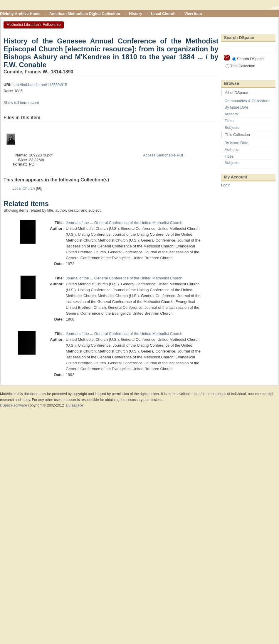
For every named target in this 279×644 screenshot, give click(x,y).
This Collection (240, 66)
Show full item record (21, 103)
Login (274, 7)
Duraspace (74, 405)
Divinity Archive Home (20, 14)
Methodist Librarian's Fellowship (34, 25)
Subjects (232, 128)
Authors (231, 114)
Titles (229, 121)
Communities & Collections (247, 101)
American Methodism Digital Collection (85, 14)
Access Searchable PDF (164, 155)
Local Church (163, 14)
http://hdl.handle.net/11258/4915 (40, 85)
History (136, 14)
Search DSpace (248, 59)
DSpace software (14, 405)
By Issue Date (237, 107)
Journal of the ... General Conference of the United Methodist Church (124, 223)
